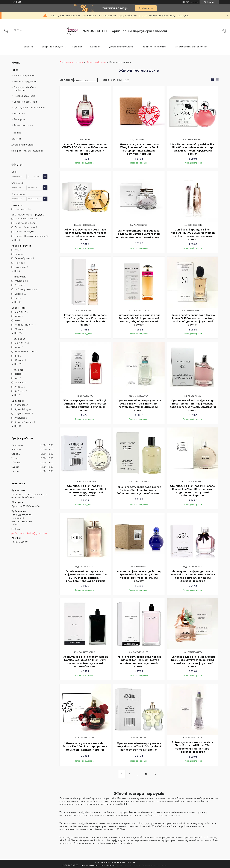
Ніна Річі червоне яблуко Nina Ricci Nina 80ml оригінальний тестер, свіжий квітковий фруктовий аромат (193, 149)
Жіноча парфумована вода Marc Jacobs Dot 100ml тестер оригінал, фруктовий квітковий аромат (85, 747)
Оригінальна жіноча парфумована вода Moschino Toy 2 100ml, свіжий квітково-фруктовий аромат (139, 747)
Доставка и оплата (22, 145)
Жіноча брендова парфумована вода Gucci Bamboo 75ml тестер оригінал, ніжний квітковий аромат (139, 234)
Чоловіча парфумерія (25, 82)
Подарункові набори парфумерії (25, 89)
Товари (16, 70)
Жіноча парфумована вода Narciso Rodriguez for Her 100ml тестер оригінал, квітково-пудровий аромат (139, 662)
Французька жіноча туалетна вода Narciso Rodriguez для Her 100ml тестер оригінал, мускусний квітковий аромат (85, 662)
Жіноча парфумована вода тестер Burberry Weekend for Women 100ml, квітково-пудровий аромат (139, 490)
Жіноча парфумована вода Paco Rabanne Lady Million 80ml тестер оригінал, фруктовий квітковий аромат (85, 235)
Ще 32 (18, 302)
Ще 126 (18, 364)
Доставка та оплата (121, 47)
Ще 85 (18, 395)
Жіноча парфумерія (96, 62)
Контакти (96, 47)
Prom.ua (131, 862)
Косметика (20, 114)
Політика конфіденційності (155, 865)
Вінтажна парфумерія (25, 102)
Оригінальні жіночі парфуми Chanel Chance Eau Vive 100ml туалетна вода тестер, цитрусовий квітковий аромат (193, 491)
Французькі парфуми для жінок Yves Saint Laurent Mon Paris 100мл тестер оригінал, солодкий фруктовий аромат (193, 576)
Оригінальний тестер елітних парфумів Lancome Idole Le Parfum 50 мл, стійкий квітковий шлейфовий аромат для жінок (85, 576)
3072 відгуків (192, 2)
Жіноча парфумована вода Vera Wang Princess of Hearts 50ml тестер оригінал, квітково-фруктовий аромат (139, 149)
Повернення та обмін (154, 47)
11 (146, 774)
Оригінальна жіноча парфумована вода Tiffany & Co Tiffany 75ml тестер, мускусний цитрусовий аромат (139, 405)
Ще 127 (18, 333)
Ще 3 (17, 240)
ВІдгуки (16, 139)
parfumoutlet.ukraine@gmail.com (29, 533)
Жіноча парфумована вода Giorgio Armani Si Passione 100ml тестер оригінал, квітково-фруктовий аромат (85, 405)
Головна (28, 47)
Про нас (77, 47)
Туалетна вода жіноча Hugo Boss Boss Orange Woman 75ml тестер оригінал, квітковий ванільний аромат (85, 320)
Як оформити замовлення (191, 47)
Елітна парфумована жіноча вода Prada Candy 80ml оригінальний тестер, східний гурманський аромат (139, 320)
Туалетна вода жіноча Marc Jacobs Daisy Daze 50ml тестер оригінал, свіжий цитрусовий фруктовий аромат (193, 662)
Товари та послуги (52, 47)
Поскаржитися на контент (128, 865)
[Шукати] (6, 31)
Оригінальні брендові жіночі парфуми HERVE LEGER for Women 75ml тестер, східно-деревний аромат (193, 235)
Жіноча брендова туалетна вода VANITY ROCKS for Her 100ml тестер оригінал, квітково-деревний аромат (85, 149)
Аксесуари (19, 119)
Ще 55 (17, 426)
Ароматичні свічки (23, 125)
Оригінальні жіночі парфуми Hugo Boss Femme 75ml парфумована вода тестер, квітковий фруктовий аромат (193, 405)
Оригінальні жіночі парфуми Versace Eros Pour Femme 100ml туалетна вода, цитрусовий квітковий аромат (85, 491)
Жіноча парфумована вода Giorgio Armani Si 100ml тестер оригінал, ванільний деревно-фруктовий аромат (193, 320)
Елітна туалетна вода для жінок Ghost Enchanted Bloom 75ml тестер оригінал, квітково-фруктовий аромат (193, 747)
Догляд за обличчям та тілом (29, 108)
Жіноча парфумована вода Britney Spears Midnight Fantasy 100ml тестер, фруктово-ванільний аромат (139, 576)
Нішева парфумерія (24, 96)
